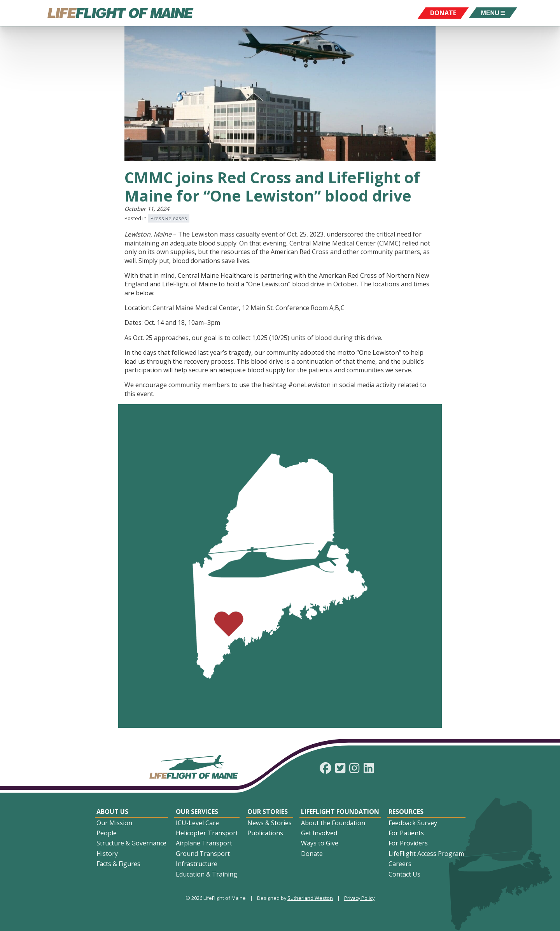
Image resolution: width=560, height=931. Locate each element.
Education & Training (206, 874)
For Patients (406, 833)
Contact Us (404, 874)
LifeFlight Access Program (426, 854)
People (107, 833)
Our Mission (114, 823)
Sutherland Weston (310, 898)
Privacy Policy (359, 898)
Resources (406, 812)
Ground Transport (203, 854)
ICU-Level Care (197, 823)
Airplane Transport (204, 843)
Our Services (197, 812)
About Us (112, 812)
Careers (400, 864)
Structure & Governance (131, 843)
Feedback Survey (413, 823)
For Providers (408, 843)
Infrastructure (197, 864)
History (107, 854)
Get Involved (319, 833)
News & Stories (269, 823)
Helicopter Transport (207, 833)
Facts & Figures (118, 864)
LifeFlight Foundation (340, 812)
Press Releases (169, 218)
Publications (265, 833)
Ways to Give (320, 843)
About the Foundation (333, 823)
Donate (312, 854)
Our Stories (268, 812)
